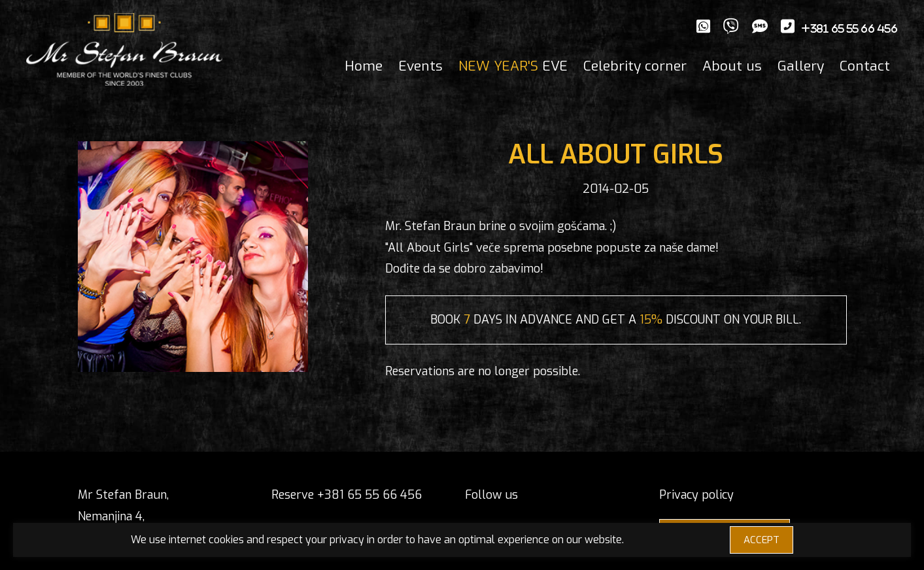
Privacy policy (696, 495)
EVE (513, 66)
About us (732, 66)
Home (364, 66)
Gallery (801, 66)
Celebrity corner (635, 66)
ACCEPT (761, 540)
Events (420, 66)
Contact (865, 66)
